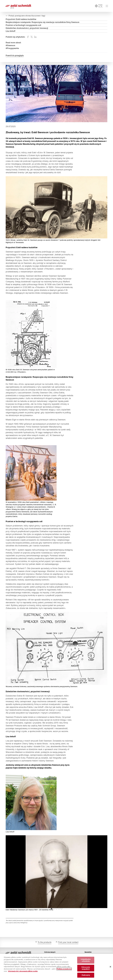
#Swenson (10, 45)
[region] (56, 967)
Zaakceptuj (86, 975)
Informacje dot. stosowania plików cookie (23, 971)
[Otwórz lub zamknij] (25, 16)
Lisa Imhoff (10, 31)
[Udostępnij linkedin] (35, 37)
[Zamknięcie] (110, 967)
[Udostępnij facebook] (28, 37)
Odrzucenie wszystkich (86, 968)
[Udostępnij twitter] (32, 37)
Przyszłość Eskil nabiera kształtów (21, 19)
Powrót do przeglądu (15, 55)
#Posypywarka (12, 48)
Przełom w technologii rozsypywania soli (23, 25)
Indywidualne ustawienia (86, 960)
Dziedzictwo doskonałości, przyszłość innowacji (27, 28)
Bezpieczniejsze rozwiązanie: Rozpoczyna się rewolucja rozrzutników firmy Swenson (42, 22)
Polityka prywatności (64, 969)
